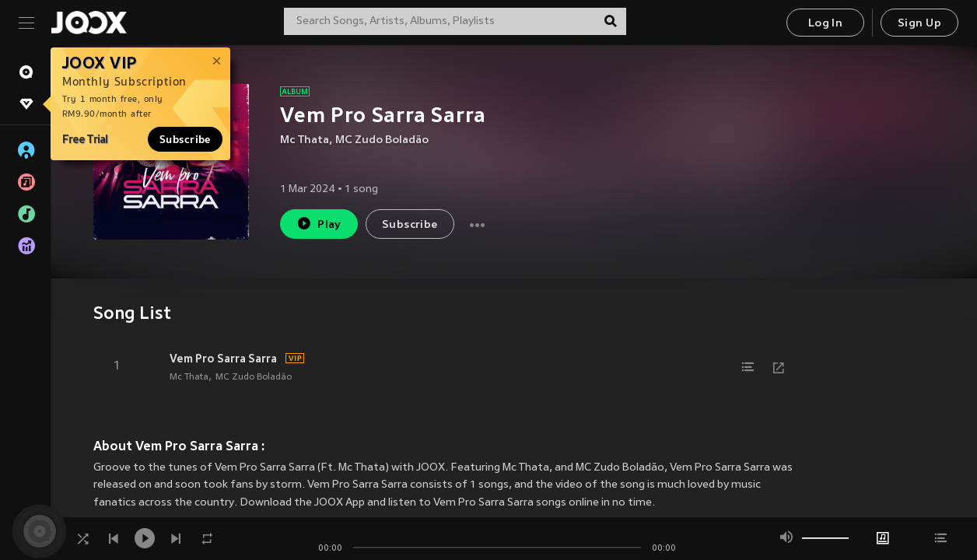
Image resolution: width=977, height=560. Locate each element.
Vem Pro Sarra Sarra (223, 359)
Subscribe (185, 139)
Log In (825, 24)
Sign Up (919, 24)
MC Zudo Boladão (382, 140)
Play (319, 224)
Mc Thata (305, 140)
